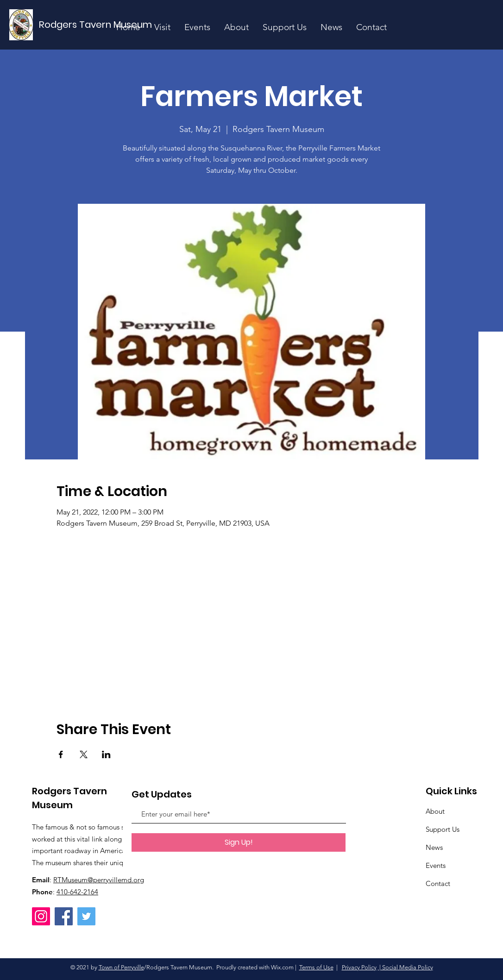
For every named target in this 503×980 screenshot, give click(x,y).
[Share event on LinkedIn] (106, 754)
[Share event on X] (84, 754)
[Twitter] (86, 916)
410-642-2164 (77, 892)
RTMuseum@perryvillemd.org (99, 880)
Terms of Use (316, 967)
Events (436, 865)
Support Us (443, 829)
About (435, 811)
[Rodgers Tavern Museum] (96, 25)
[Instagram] (41, 916)
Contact (438, 883)
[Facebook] (64, 916)
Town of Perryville (121, 967)
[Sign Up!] (239, 842)
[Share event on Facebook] (61, 754)
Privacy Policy (359, 967)
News (434, 847)
